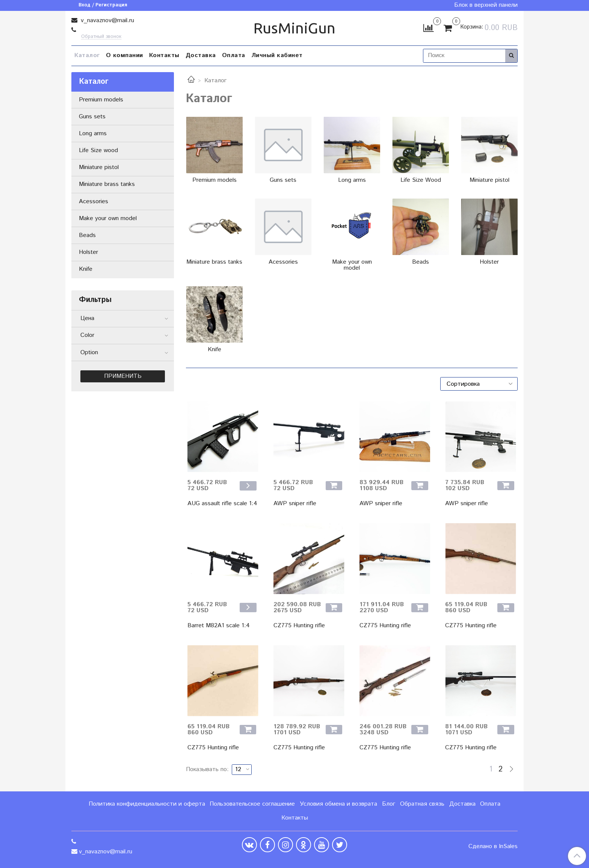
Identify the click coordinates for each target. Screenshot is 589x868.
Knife (86, 269)
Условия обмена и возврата (338, 804)
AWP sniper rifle (295, 503)
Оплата (234, 55)
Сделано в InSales (493, 847)
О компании (125, 55)
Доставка (201, 55)
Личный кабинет (277, 55)
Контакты (164, 55)
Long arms (93, 134)
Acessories (94, 202)
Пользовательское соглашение (252, 804)
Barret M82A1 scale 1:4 (219, 626)
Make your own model (108, 218)
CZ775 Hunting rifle (299, 626)
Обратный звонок (101, 37)
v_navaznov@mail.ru (106, 20)
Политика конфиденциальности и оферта (147, 804)
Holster (88, 252)
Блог (389, 804)
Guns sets (92, 117)
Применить (123, 376)
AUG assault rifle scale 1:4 (222, 503)
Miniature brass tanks (107, 184)
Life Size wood (98, 150)
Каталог (87, 55)
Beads (87, 235)
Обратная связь (422, 804)
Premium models (101, 100)
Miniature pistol (99, 167)
